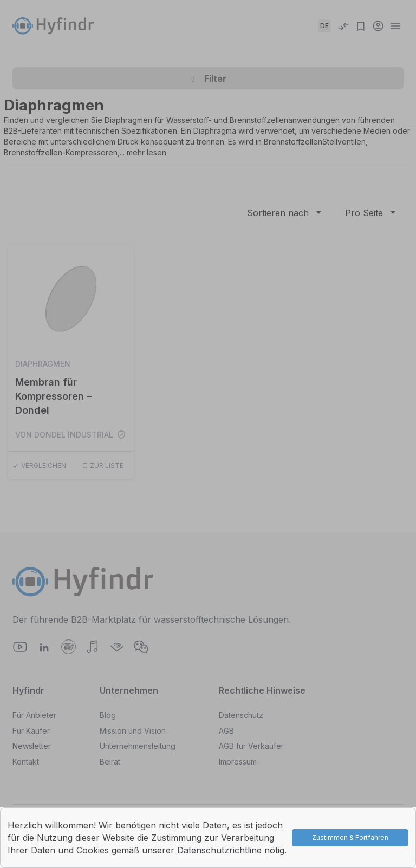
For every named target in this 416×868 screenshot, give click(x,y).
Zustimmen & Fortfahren (350, 837)
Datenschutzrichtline (221, 850)
